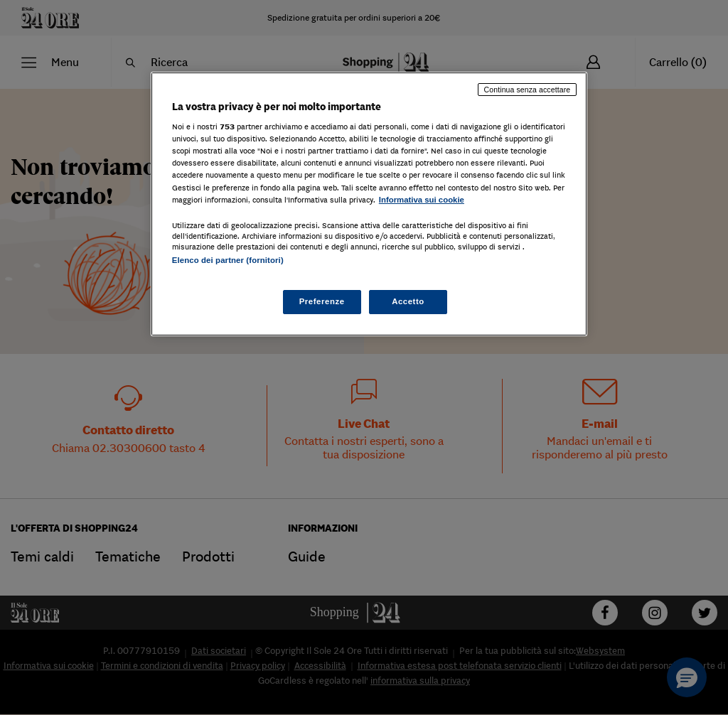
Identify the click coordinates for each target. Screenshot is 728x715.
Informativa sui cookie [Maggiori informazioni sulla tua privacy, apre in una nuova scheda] (422, 200)
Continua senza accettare (528, 90)
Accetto (408, 301)
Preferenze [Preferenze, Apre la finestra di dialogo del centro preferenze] (322, 301)
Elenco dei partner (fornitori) (228, 260)
